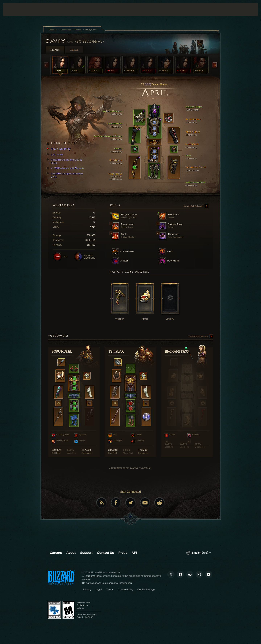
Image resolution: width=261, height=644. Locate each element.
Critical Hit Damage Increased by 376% (65, 175)
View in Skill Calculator (196, 206)
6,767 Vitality (55, 155)
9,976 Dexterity (59, 149)
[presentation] (16, 9)
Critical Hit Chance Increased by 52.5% (65, 161)
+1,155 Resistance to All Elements (66, 168)
